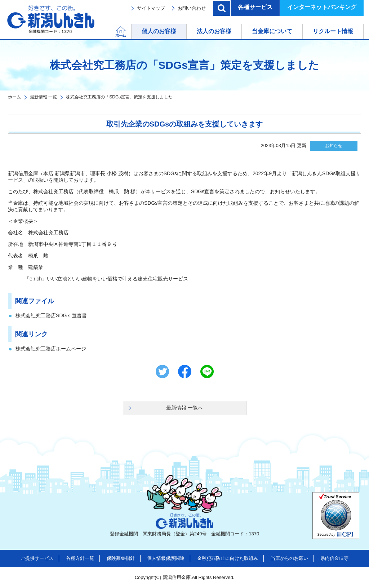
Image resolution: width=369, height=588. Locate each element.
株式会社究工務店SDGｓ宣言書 (51, 315)
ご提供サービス (37, 558)
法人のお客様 (214, 31)
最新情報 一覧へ (184, 408)
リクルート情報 (333, 31)
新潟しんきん (51, 19)
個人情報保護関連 (166, 558)
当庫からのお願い (289, 558)
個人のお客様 (159, 31)
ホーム (131, 31)
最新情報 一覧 (43, 97)
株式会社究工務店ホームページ (51, 349)
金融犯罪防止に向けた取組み (228, 558)
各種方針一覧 (80, 558)
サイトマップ (151, 8)
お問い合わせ (192, 8)
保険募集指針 (121, 558)
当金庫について (272, 31)
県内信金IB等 (334, 558)
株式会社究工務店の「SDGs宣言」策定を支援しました (119, 97)
